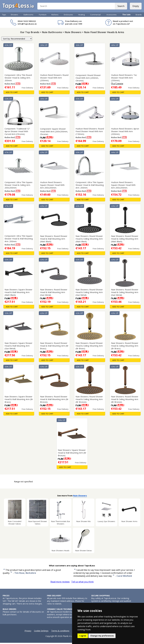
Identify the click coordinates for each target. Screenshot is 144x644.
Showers (14, 16)
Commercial (95, 16)
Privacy (28, 632)
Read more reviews (60, 583)
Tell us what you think (82, 583)
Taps (4, 16)
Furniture (43, 16)
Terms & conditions (60, 632)
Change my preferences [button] (102, 636)
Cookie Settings (41, 632)
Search (121, 7)
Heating (82, 16)
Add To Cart (12, 93)
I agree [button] (83, 636)
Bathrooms (28, 16)
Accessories (112, 16)
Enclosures (68, 16)
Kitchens (55, 16)
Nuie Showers (80, 497)
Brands (139, 16)
